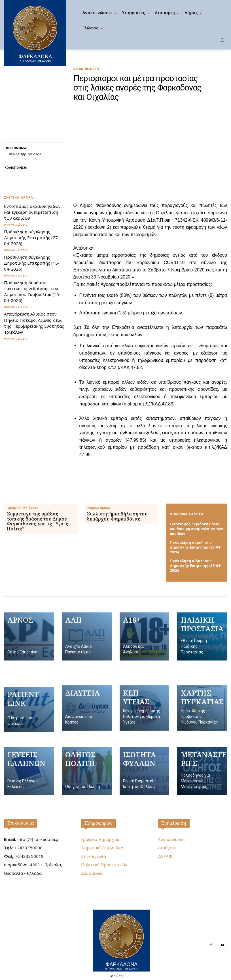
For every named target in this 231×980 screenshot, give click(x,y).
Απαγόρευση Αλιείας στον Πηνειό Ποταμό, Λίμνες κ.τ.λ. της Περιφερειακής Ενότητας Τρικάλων (34, 322)
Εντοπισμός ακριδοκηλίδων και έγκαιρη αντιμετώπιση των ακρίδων (32, 212)
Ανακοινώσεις (87, 69)
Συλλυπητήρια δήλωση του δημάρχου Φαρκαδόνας (117, 516)
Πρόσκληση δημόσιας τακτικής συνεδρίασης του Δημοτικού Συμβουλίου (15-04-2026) (32, 291)
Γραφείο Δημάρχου (100, 839)
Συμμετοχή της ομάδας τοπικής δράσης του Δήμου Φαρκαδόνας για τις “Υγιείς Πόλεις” (38, 521)
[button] (222, 40)
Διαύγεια (167, 847)
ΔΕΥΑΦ (165, 856)
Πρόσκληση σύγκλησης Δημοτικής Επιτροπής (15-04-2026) (31, 263)
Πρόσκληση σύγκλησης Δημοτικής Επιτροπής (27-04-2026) (31, 237)
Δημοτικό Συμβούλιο (102, 847)
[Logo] (122, 940)
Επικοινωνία (21, 823)
